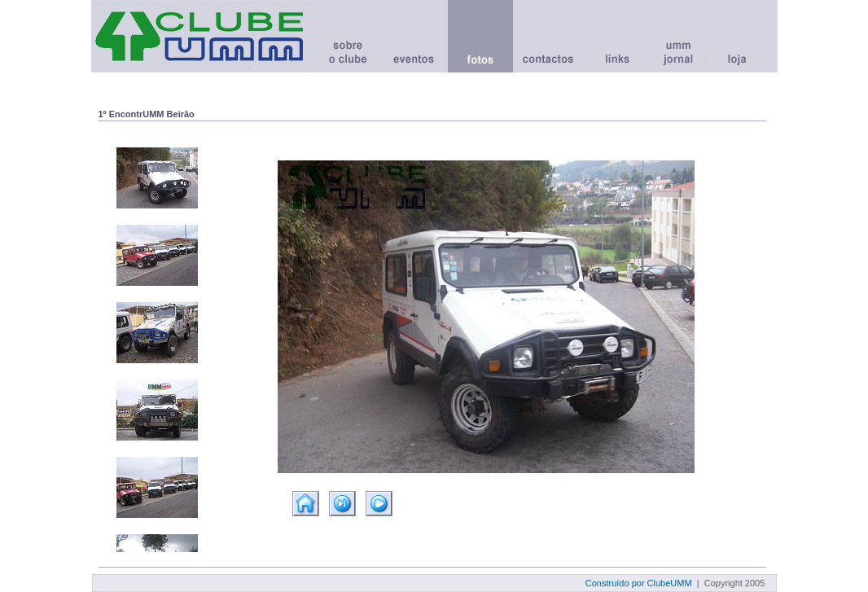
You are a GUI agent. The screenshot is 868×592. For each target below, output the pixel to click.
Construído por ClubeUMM (639, 583)
